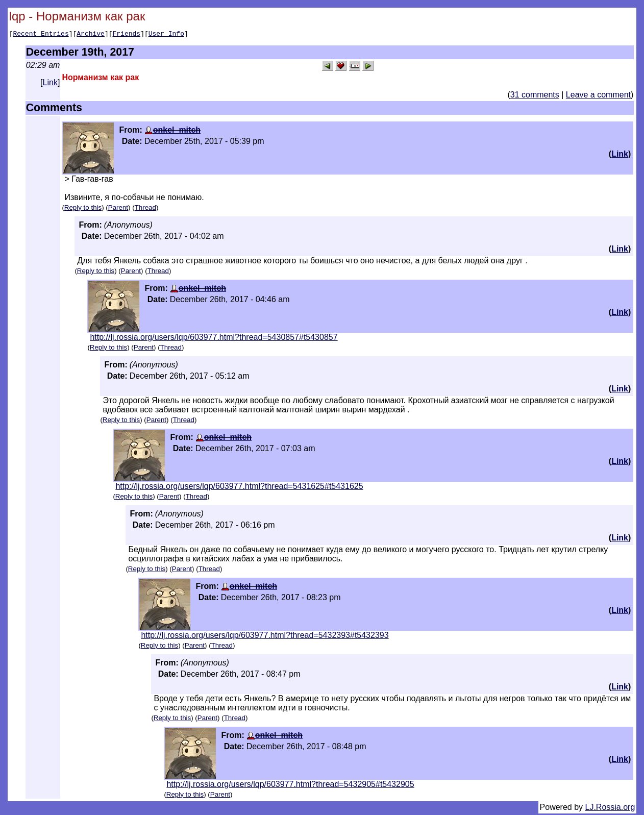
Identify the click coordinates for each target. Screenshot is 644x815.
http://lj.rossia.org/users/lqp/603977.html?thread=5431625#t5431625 (239, 488)
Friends (127, 35)
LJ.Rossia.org (610, 809)
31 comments (535, 96)
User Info (166, 35)
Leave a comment (598, 96)
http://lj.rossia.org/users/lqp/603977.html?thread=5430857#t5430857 (214, 339)
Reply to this (83, 209)
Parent (118, 209)
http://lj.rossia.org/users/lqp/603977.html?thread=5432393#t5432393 (265, 637)
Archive (91, 35)
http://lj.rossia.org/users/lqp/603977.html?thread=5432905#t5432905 (290, 786)
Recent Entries (41, 35)
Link (50, 84)
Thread (145, 209)
